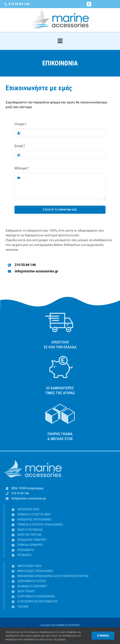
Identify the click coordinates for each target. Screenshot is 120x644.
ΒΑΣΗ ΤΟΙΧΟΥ (26, 591)
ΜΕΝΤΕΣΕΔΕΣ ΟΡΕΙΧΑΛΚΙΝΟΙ (35, 571)
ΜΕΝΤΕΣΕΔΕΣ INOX (29, 566)
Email (20, 146)
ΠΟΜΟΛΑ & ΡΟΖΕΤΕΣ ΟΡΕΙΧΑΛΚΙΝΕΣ (40, 525)
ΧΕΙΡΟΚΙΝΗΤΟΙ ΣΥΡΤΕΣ (32, 581)
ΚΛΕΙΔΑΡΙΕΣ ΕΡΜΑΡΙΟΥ (32, 540)
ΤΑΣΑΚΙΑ (23, 606)
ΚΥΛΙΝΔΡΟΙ (24, 555)
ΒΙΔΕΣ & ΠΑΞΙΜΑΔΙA (30, 530)
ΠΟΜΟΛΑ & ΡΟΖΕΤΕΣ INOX (34, 514)
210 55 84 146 (20, 493)
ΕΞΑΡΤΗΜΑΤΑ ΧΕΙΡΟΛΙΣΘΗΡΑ (36, 596)
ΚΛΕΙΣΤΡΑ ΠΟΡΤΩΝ (29, 535)
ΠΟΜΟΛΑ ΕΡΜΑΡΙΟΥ (30, 545)
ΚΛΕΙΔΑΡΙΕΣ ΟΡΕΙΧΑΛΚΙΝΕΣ (35, 519)
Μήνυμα (22, 168)
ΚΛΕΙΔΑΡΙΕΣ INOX (28, 509)
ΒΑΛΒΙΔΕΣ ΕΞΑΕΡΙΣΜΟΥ (32, 586)
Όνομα (21, 124)
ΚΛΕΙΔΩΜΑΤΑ (26, 550)
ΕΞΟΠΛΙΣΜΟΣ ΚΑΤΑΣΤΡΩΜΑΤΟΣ (37, 601)
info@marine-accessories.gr (29, 498)
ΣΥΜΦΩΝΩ (103, 636)
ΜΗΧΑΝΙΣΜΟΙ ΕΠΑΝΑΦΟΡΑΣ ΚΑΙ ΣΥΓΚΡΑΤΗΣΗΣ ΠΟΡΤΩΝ (53, 576)
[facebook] (89, 4)
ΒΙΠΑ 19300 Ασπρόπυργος (28, 488)
